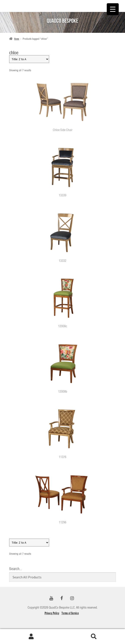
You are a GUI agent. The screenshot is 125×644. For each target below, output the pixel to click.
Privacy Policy (52, 613)
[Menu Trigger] (113, 9)
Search (94, 637)
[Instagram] (72, 598)
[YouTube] (51, 598)
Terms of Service (70, 613)
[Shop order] (29, 59)
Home (17, 39)
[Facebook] (62, 598)
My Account (31, 637)
